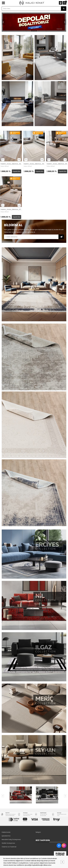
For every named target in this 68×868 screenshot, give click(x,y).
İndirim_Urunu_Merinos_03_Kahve (57, 164)
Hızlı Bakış (19, 160)
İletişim (38, 832)
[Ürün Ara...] (64, 9)
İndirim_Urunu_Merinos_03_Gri (34, 164)
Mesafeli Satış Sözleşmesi (11, 839)
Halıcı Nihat (5, 166)
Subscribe (61, 237)
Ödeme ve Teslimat (9, 847)
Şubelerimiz (6, 836)
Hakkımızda (6, 832)
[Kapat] (62, 862)
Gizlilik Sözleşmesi (8, 843)
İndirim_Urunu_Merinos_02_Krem (11, 164)
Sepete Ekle (16, 171)
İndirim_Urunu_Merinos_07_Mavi (11, 210)
